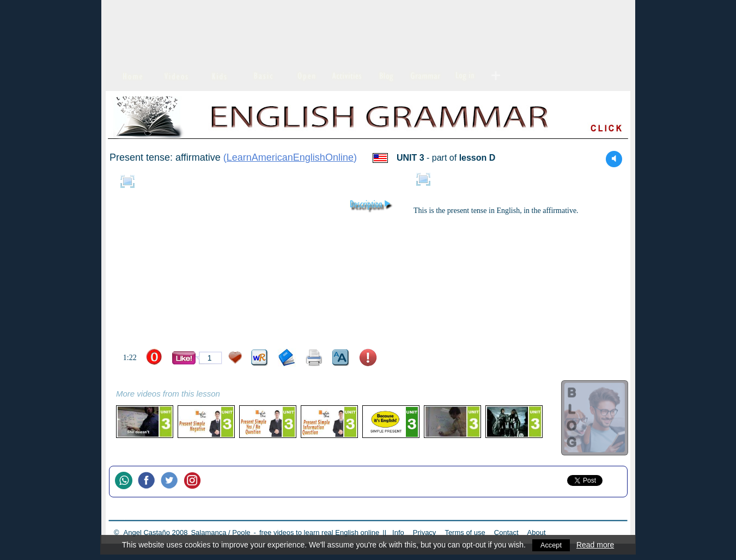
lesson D (478, 158)
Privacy (425, 532)
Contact (506, 532)
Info (398, 532)
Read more (596, 545)
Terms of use (465, 532)
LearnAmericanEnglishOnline (290, 157)
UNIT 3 (410, 158)
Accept (551, 545)
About (537, 532)
